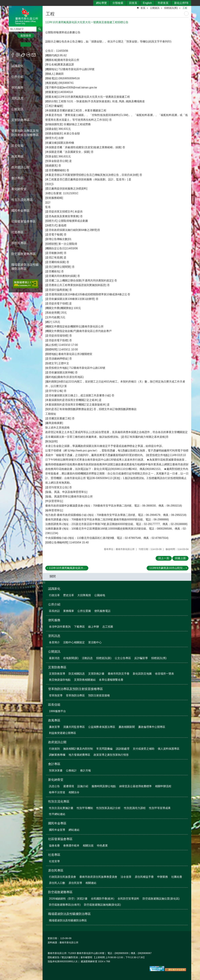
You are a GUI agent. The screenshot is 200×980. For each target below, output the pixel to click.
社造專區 (54, 855)
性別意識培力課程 (135, 808)
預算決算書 (56, 770)
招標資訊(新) (104, 658)
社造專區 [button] (17, 232)
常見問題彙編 (104, 749)
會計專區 (54, 764)
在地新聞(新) (71, 658)
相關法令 (74, 792)
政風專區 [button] (17, 157)
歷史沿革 (69, 595)
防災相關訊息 (77, 674)
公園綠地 (100, 595)
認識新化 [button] (17, 66)
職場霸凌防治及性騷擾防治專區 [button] (25, 267)
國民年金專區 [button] (20, 211)
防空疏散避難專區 (60, 892)
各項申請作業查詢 (60, 627)
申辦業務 (162, 877)
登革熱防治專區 (75, 695)
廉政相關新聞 (127, 727)
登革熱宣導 (56, 695)
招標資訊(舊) (171, 8)
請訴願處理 (123, 749)
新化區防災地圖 (142, 674)
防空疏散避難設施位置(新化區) (161, 899)
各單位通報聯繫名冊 (111, 680)
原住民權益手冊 (144, 877)
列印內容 (186, 14)
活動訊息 (87, 658)
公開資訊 (155, 8)
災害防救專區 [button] (20, 120)
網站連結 (74, 830)
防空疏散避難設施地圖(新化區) (102, 905)
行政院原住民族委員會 (62, 877)
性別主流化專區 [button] (22, 200)
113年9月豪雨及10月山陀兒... (167, 568)
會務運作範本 (71, 846)
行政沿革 (54, 595)
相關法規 (88, 846)
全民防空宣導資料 (128, 899)
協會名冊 (54, 846)
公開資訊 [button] (17, 109)
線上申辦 (94, 627)
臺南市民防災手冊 (119, 674)
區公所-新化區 (26, 16)
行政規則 (54, 749)
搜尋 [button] (40, 29)
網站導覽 (101, 3)
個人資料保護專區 (169, 749)
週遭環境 (69, 786)
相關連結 (91, 883)
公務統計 (71, 770)
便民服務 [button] (17, 88)
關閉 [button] (53, 576)
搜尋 (11, 28)
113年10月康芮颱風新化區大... (67, 568)
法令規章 (126, 877)
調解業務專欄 (57, 755)
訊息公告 (54, 786)
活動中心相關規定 (74, 642)
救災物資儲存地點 (60, 680)
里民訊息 (54, 636)
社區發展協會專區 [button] (23, 221)
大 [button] (36, 44)
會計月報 (85, 770)
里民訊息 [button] (17, 98)
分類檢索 (118, 3)
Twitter (23, 55)
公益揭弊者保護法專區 (102, 727)
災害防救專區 (57, 667)
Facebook (13, 55)
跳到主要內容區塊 (2, 2)
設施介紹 (83, 786)
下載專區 (79, 627)
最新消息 (54, 658)
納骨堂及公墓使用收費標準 (135, 786)
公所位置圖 (84, 611)
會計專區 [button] (17, 178)
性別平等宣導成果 (160, 808)
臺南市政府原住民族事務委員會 (98, 877)
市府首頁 (163, 3)
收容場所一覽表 (165, 674)
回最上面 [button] (180, 558)
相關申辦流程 (163, 786)
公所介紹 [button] (17, 77)
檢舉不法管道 (57, 792)
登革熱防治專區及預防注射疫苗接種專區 (76, 689)
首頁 (143, 8)
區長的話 (54, 611)
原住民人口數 (57, 883)
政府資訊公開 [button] (20, 167)
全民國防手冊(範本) (103, 899)
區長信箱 (54, 705)
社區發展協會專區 (60, 839)
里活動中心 (95, 642)
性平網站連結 (57, 814)
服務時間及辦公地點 (104, 786)
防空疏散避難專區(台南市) (65, 905)
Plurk (18, 55)
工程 (185, 8)
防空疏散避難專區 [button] (23, 254)
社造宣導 (54, 861)
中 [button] (26, 44)
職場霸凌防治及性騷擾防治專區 (69, 914)
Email (34, 55)
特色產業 (102, 846)
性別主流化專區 (59, 802)
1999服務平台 (57, 711)
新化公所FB (181, 3)
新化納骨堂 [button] (19, 189)
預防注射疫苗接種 (99, 695)
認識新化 (54, 589)
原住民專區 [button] (19, 243)
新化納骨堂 (56, 780)
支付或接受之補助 (144, 749)
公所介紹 (54, 604)
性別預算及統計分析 (108, 808)
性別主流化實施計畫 (61, 808)
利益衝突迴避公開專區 (62, 733)
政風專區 (54, 720)
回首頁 (133, 3)
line (28, 55)
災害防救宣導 (57, 674)
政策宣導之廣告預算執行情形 (111, 755)
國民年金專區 (57, 823)
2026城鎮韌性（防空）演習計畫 (68, 899)
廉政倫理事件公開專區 (152, 727)
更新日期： (54, 938)
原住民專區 (56, 870)
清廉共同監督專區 (74, 727)
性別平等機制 (85, 808)
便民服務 (54, 620)
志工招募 (108, 627)
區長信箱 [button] (17, 146)
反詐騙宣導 (141, 658)
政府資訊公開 (57, 742)
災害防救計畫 (96, 674)
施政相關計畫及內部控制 (78, 749)
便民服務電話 (102, 611)
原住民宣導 (75, 883)
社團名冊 (177, 877)
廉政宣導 (54, 727)
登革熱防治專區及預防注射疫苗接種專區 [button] (25, 133)
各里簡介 (54, 642)
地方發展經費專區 (79, 755)
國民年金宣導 (57, 830)
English (147, 3)
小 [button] (15, 44)
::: (10, 60)
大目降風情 (84, 595)
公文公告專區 (123, 658)
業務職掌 (69, 611)
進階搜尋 (26, 36)
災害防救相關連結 (85, 680)
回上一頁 (164, 558)
